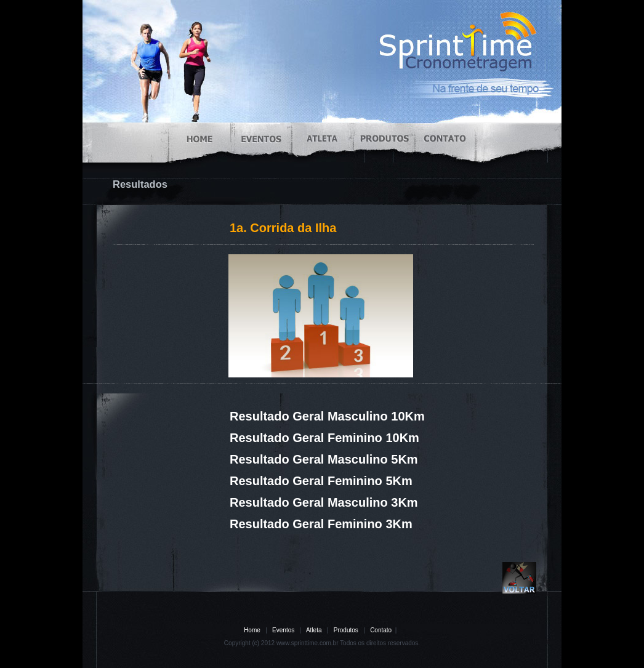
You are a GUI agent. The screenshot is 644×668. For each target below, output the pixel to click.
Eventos (283, 630)
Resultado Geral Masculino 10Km (327, 416)
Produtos (346, 630)
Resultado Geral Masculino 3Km (324, 502)
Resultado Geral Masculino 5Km (324, 459)
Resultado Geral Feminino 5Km (321, 481)
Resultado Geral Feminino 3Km (321, 524)
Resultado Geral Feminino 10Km (324, 438)
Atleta (314, 630)
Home (252, 630)
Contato (381, 630)
